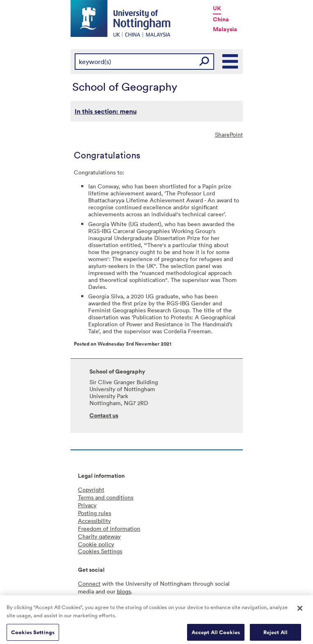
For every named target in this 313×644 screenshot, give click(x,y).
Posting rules (95, 513)
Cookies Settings (33, 635)
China (221, 19)
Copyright (91, 489)
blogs (124, 591)
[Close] (300, 611)
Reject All (275, 635)
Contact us (104, 415)
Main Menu (231, 62)
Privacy (87, 505)
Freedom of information (109, 528)
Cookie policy (96, 544)
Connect (89, 583)
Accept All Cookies (216, 635)
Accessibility (94, 521)
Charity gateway (99, 536)
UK (217, 8)
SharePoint (229, 134)
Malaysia (225, 29)
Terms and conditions (106, 497)
